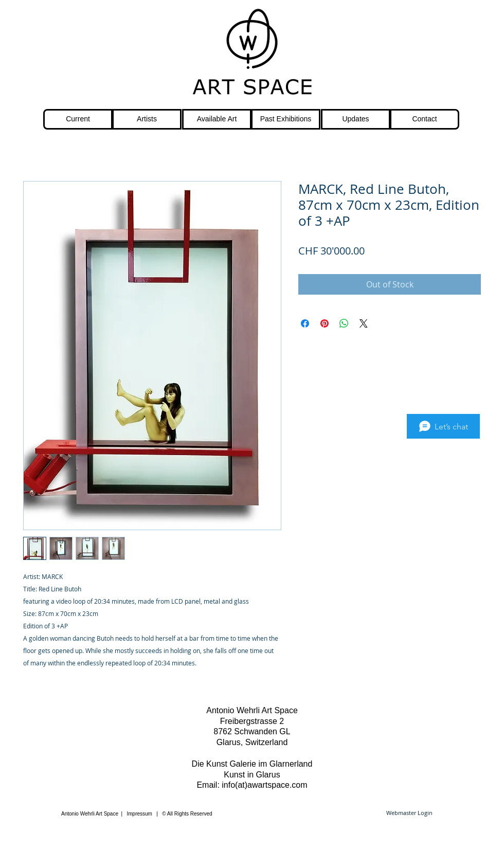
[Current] (78, 119)
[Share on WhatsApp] (344, 323)
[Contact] (425, 119)
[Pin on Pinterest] (325, 323)
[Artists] (147, 119)
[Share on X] (364, 323)
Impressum (140, 814)
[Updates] (356, 119)
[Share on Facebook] (305, 323)
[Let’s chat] (443, 426)
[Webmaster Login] (409, 813)
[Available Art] (217, 119)
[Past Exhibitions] (286, 119)
